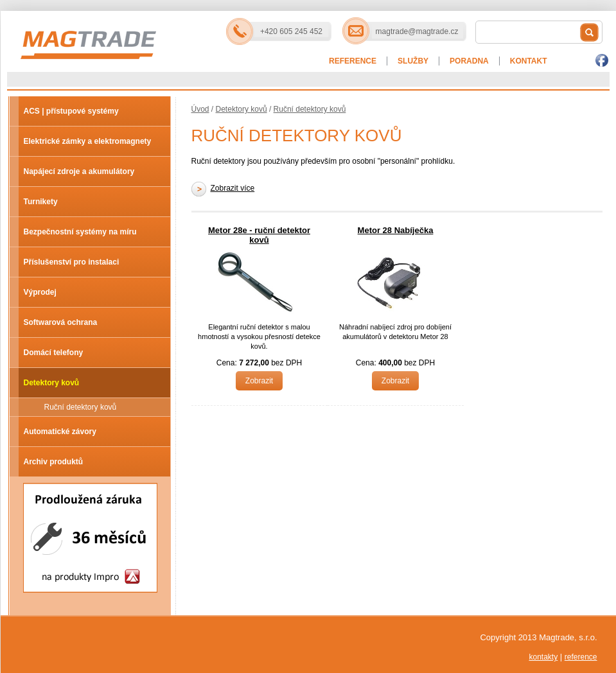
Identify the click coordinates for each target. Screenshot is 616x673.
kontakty (543, 657)
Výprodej (40, 292)
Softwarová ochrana (61, 322)
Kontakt (529, 61)
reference (581, 657)
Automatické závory (60, 432)
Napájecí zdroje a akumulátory (79, 171)
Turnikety (41, 202)
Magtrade (134, 33)
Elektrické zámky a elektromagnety (88, 141)
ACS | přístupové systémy (71, 111)
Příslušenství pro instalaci (72, 262)
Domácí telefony (54, 353)
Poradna (469, 61)
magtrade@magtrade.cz (417, 31)
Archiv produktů (54, 462)
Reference (353, 61)
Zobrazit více (233, 188)
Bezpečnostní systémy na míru (80, 232)
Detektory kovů (52, 383)
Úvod (200, 109)
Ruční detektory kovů (81, 407)
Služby (413, 61)
